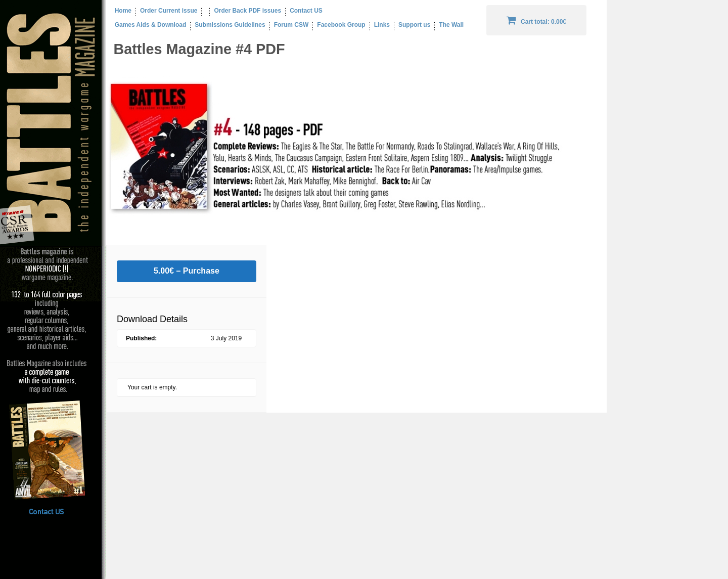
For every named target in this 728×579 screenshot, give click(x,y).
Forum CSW (291, 25)
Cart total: (536, 20)
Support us (414, 25)
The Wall (451, 25)
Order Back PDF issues (247, 11)
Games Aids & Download (146, 25)
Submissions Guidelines (230, 25)
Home (119, 11)
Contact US (306, 11)
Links (382, 25)
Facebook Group (341, 25)
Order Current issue (169, 11)
